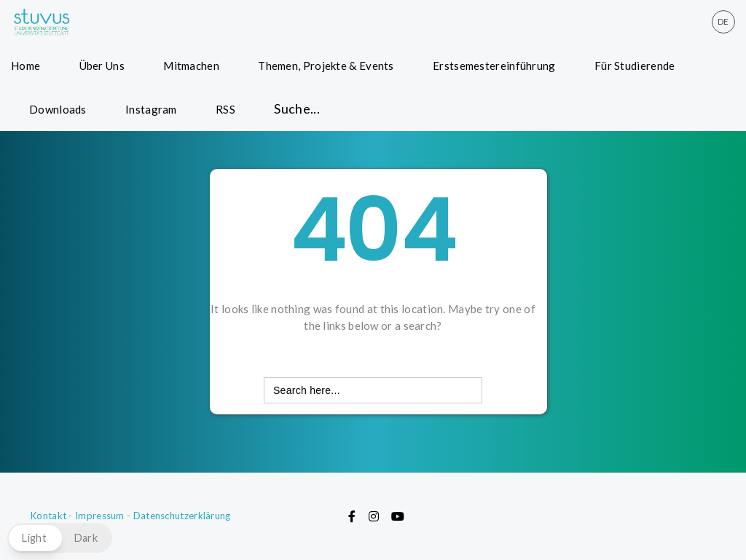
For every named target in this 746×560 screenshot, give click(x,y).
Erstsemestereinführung (494, 66)
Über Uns (102, 66)
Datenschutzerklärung (182, 516)
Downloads (58, 109)
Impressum (100, 516)
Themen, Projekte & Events (326, 66)
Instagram (151, 109)
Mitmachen (191, 66)
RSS (225, 109)
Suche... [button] (297, 109)
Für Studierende (635, 66)
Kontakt (48, 516)
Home (25, 66)
